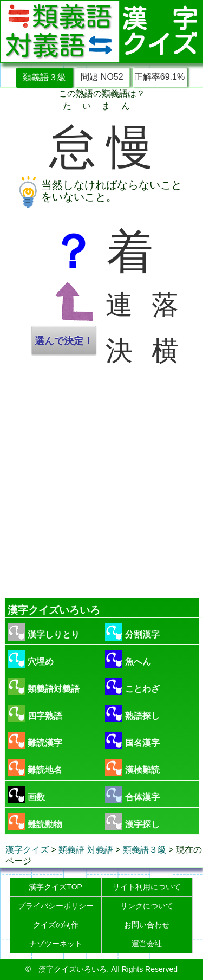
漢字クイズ (27, 850)
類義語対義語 (44, 686)
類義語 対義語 (86, 850)
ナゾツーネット (56, 944)
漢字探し (132, 822)
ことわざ (132, 686)
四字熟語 (35, 713)
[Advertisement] (101, 484)
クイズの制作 (56, 925)
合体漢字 (132, 795)
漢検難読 (132, 768)
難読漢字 (35, 740)
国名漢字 (132, 740)
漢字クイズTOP (55, 887)
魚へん (128, 659)
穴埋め (31, 659)
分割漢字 (132, 632)
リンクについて (147, 906)
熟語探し (132, 713)
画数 (26, 795)
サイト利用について (147, 887)
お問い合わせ (147, 925)
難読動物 (35, 822)
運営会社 (147, 944)
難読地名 (35, 768)
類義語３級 (44, 77)
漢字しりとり (44, 632)
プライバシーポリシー (56, 906)
